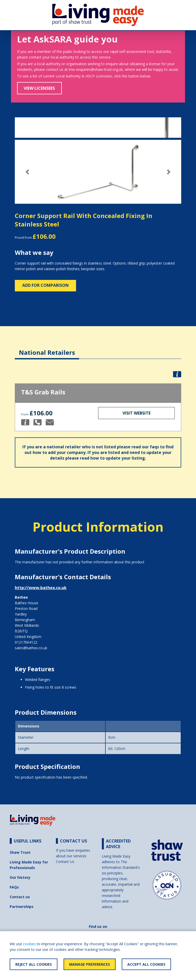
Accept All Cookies (146, 964)
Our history (20, 877)
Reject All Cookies (34, 964)
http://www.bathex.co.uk (41, 588)
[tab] (47, 349)
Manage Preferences (90, 964)
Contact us (20, 897)
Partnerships (22, 907)
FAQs (14, 887)
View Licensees (39, 88)
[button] (27, 172)
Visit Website (137, 413)
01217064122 (26, 642)
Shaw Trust (20, 852)
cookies (29, 944)
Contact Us (65, 862)
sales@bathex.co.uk (31, 648)
